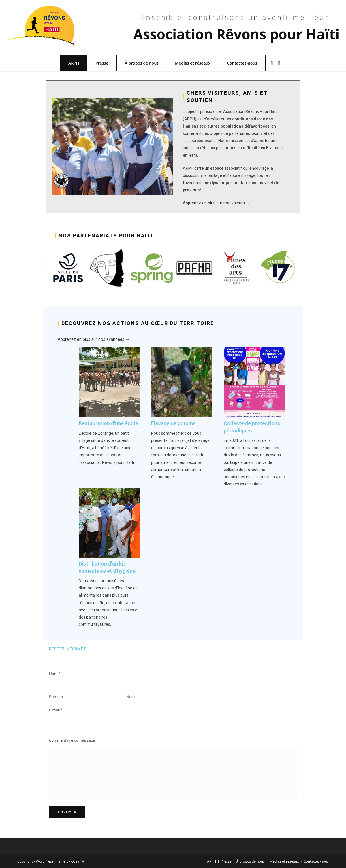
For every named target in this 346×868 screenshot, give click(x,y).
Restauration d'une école (108, 423)
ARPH (74, 63)
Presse (102, 63)
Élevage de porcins (173, 423)
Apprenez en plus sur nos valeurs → (215, 203)
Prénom (56, 697)
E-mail (56, 710)
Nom (131, 697)
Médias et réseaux (193, 63)
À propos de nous (142, 63)
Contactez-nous (242, 63)
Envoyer (67, 812)
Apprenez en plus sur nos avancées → (92, 339)
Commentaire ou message (72, 740)
